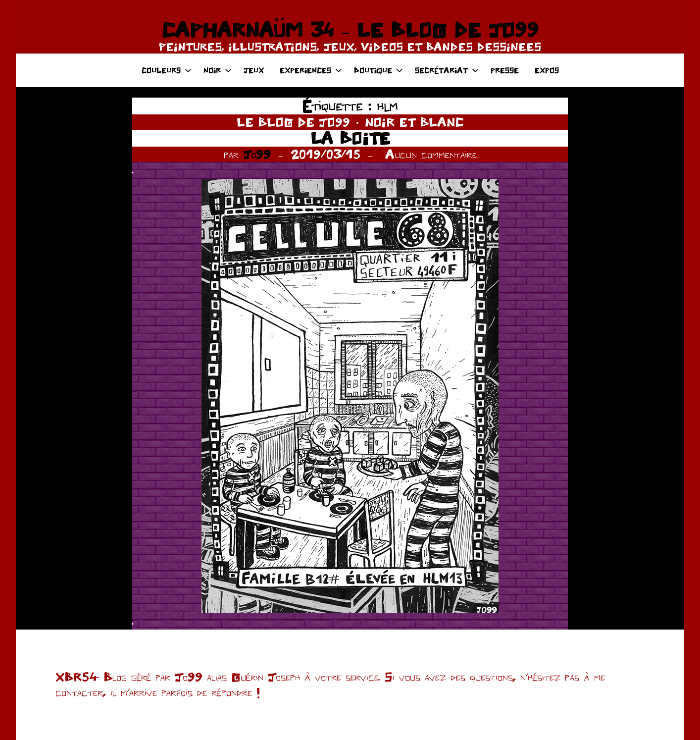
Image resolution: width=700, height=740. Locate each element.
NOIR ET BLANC (414, 122)
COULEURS (167, 70)
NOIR (218, 70)
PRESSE (505, 70)
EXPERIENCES (311, 70)
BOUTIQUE (378, 70)
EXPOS (547, 70)
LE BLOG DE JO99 (293, 122)
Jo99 (257, 154)
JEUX (254, 70)
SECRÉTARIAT (447, 70)
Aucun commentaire (431, 154)
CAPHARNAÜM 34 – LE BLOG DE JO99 (350, 30)
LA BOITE (350, 138)
